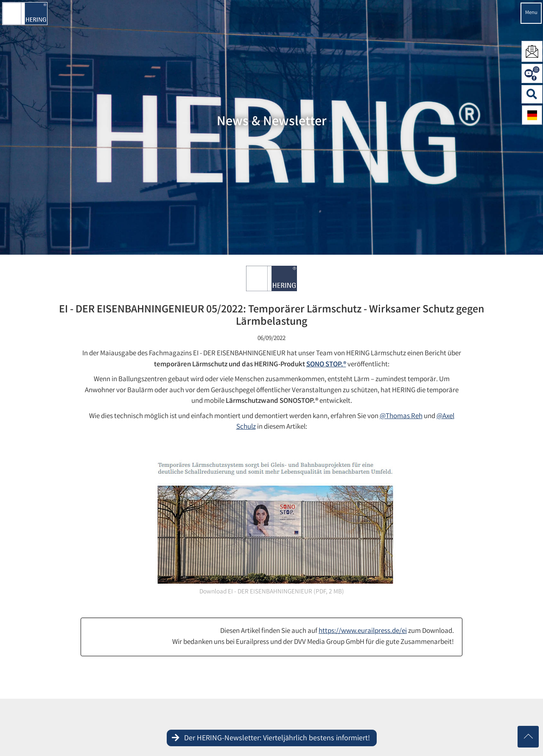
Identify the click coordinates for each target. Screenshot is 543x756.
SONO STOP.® (326, 365)
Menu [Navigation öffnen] (531, 13)
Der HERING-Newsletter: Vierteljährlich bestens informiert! (277, 739)
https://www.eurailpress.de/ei (363, 631)
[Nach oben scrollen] (528, 737)
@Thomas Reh (401, 417)
